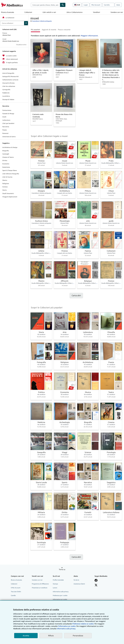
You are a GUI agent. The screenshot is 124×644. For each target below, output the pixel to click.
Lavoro (55, 588)
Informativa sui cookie (60, 599)
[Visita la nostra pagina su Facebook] (96, 580)
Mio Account (96, 5)
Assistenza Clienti (79, 584)
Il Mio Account (16, 588)
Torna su (62, 569)
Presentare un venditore (40, 588)
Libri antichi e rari (49, 12)
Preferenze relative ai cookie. (83, 624)
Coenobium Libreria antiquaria (42, 21)
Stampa (55, 584)
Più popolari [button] (35, 30)
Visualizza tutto (21, 45)
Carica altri (76, 295)
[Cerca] (63, 5)
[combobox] (45, 5)
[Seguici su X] (96, 585)
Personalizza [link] (78, 636)
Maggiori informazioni (89, 36)
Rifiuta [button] (51, 636)
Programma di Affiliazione (40, 584)
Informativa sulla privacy (61, 592)
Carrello (13, 595)
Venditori (97, 12)
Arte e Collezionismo (75, 12)
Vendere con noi (117, 12)
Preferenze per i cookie (60, 595)
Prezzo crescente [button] (64, 30)
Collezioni (28, 12)
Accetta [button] (26, 636)
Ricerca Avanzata (8, 12)
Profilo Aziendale (58, 580)
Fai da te (76, 580)
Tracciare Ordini (16, 592)
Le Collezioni (8, 18)
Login (86, 5)
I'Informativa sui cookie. (67, 626)
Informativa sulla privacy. (66, 629)
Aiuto (118, 5)
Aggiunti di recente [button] (49, 30)
